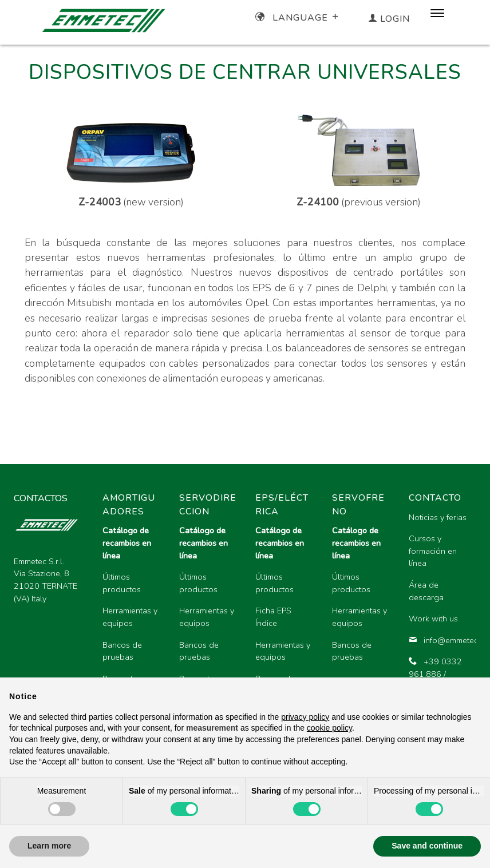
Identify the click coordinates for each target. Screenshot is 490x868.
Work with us (433, 619)
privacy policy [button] (305, 717)
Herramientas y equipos (130, 617)
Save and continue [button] (427, 846)
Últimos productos (122, 583)
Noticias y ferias (438, 517)
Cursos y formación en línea (433, 551)
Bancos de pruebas (122, 651)
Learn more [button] (49, 846)
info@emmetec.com (438, 640)
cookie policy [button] (329, 728)
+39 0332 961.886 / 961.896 (435, 674)
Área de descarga (426, 591)
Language (298, 18)
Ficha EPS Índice (273, 617)
